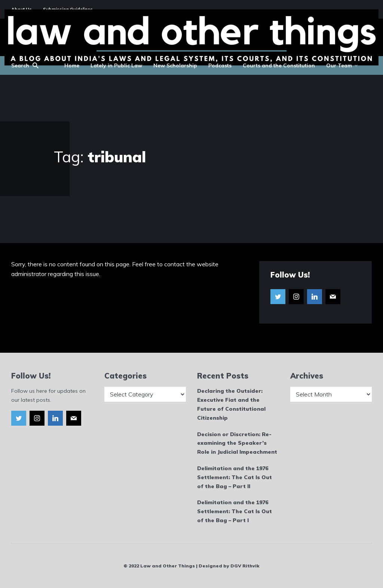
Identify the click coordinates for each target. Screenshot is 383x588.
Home (72, 65)
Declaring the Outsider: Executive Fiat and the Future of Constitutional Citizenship (231, 404)
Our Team (339, 65)
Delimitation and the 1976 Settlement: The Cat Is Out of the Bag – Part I (235, 511)
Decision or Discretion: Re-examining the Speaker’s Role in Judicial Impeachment (237, 443)
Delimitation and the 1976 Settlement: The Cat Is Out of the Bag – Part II (235, 477)
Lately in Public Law (116, 65)
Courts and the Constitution (279, 65)
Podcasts (220, 65)
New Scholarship (175, 65)
